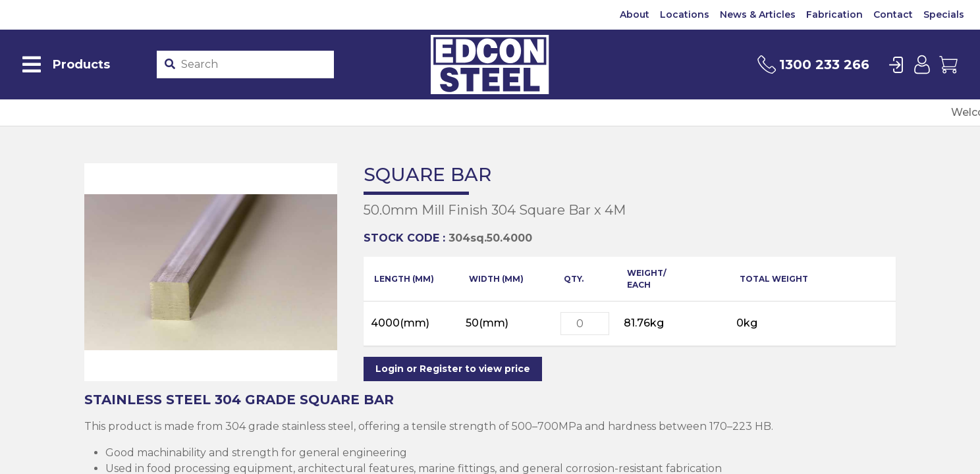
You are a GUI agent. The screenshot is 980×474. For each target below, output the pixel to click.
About (635, 14)
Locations (685, 14)
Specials (944, 14)
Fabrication (834, 14)
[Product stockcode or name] (255, 65)
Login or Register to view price (453, 369)
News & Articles (758, 14)
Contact (893, 14)
